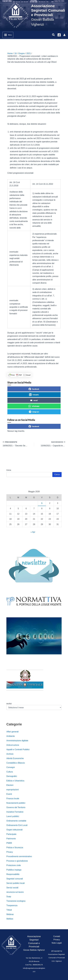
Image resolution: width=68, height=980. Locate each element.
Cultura (10, 772)
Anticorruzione (13, 745)
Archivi (9, 704)
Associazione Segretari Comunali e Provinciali (48, 10)
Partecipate (11, 834)
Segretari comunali (15, 879)
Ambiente (11, 736)
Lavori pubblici (13, 816)
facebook (34, 389)
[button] (54, 35)
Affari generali (12, 732)
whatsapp (34, 406)
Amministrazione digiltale (17, 741)
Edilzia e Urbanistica (15, 781)
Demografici (12, 776)
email (34, 400)
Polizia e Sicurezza (15, 848)
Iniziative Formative (15, 812)
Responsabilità (13, 874)
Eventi (9, 794)
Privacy (10, 852)
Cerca (9, 470)
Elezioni (10, 785)
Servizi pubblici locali (16, 883)
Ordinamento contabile (16, 821)
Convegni (11, 767)
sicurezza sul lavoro (15, 892)
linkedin (34, 395)
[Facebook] (59, 35)
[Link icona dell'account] (64, 35)
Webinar (10, 914)
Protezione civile (14, 865)
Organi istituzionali (14, 830)
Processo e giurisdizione (17, 861)
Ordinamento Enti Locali (17, 825)
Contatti (57, 936)
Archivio (10, 754)
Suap (9, 897)
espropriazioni (13, 790)
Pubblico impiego (14, 870)
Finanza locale (13, 798)
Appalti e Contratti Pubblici (18, 749)
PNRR (9, 843)
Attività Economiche (15, 758)
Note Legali (57, 943)
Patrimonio (11, 839)
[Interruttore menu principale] (8, 35)
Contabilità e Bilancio (16, 763)
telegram (34, 412)
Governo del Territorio (16, 807)
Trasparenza (12, 905)
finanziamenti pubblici (16, 803)
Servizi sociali (12, 888)
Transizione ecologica (16, 901)
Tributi (9, 910)
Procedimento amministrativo (19, 856)
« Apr (33, 532)
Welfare (10, 919)
